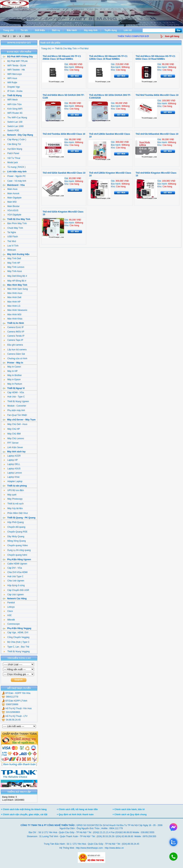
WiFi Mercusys (13, 74)
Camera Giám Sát (14, 354)
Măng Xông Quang (15, 541)
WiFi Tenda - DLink (15, 66)
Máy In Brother (13, 375)
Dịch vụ (56, 30)
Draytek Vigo (12, 87)
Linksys (9, 607)
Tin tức (24, 30)
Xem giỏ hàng (172, 36)
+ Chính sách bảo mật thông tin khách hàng (24, 809)
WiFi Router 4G (13, 113)
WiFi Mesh (11, 100)
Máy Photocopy (13, 499)
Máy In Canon (12, 367)
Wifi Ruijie (10, 83)
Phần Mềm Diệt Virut (16, 513)
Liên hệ (128, 30)
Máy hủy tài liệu (13, 508)
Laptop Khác (12, 477)
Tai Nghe (10, 232)
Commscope (12, 624)
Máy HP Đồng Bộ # (15, 281)
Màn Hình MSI (12, 315)
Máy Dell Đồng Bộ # (15, 276)
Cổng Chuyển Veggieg (16, 637)
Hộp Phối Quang (14, 522)
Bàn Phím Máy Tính (15, 223)
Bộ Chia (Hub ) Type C (16, 642)
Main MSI (10, 202)
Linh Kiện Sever (13, 447)
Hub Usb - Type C (14, 397)
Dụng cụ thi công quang (17, 550)
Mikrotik (9, 620)
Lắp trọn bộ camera (15, 350)
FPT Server (11, 443)
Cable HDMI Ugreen (15, 564)
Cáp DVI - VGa (13, 568)
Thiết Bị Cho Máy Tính (65, 49)
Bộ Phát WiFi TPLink (16, 61)
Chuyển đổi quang (14, 527)
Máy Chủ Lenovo (14, 438)
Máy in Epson (12, 380)
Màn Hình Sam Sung (16, 289)
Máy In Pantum (13, 384)
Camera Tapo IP (13, 340)
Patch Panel (11, 153)
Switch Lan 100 (13, 122)
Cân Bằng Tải (12, 144)
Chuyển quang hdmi (15, 555)
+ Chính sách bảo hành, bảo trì (129, 809)
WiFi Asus (10, 78)
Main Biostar (12, 206)
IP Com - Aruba (13, 91)
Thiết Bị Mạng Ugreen (16, 401)
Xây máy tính (91, 30)
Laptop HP (11, 460)
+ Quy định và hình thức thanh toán (75, 815)
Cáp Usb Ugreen (14, 595)
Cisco (8, 611)
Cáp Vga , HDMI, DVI (16, 633)
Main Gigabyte (12, 198)
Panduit (9, 603)
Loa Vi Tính (11, 246)
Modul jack (11, 162)
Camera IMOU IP (14, 332)
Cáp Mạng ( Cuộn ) (15, 139)
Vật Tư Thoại (12, 158)
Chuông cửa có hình (15, 359)
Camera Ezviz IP (14, 327)
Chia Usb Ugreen (14, 581)
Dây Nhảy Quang (14, 536)
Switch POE (11, 131)
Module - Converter (15, 406)
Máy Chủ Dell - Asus (15, 424)
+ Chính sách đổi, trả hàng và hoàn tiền (77, 809)
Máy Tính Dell (12, 258)
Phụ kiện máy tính (14, 410)
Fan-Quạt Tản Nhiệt (15, 415)
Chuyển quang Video (16, 545)
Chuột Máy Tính (13, 228)
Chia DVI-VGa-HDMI (16, 572)
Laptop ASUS (12, 469)
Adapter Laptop (13, 481)
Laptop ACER (12, 456)
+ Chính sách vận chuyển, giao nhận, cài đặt (24, 815)
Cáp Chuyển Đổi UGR (16, 590)
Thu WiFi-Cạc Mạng (15, 118)
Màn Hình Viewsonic (15, 310)
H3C (8, 615)
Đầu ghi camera (13, 345)
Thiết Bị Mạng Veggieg (17, 652)
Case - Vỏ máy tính (15, 181)
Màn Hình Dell (12, 297)
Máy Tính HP (12, 263)
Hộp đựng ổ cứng (14, 585)
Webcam (10, 250)
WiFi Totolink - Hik (14, 70)
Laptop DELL (12, 464)
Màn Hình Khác (13, 319)
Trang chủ (8, 30)
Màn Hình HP (12, 302)
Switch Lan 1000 (14, 126)
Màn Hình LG (12, 306)
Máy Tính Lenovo (14, 267)
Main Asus (10, 189)
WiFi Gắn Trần (13, 104)
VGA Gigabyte (12, 215)
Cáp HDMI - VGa (14, 392)
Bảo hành (72, 30)
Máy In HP (11, 371)
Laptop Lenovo (13, 473)
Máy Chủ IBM (12, 434)
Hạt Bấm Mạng (13, 149)
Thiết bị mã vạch (14, 504)
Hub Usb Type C (13, 576)
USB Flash (11, 237)
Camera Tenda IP (14, 336)
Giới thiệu (40, 30)
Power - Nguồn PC (15, 176)
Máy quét (10, 495)
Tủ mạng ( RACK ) (14, 167)
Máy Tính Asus (13, 271)
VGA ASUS (11, 210)
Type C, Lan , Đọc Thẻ (16, 647)
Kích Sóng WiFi (13, 109)
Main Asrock (11, 193)
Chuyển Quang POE (15, 532)
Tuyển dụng (111, 30)
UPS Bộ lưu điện (14, 490)
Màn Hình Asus (13, 293)
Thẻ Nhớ (10, 241)
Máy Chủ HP (12, 429)
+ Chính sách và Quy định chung (130, 815)
